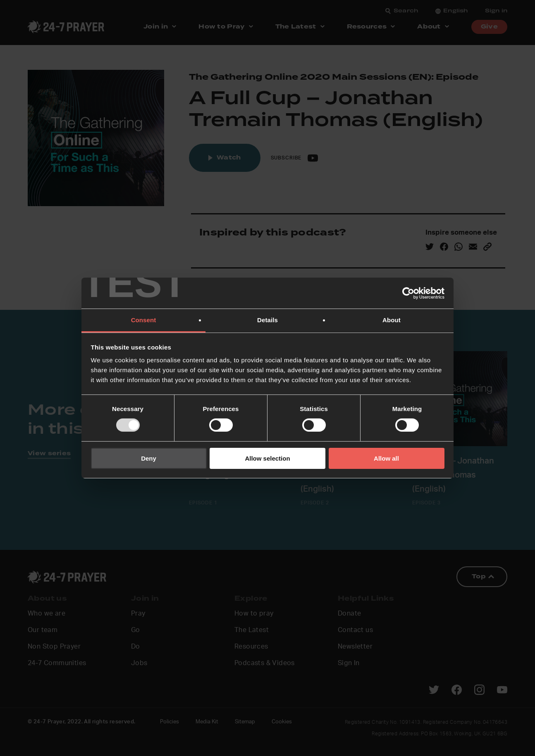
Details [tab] (267, 320)
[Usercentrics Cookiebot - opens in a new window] (408, 293)
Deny (149, 458)
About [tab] (392, 320)
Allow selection (267, 458)
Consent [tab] (144, 320)
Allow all (386, 458)
